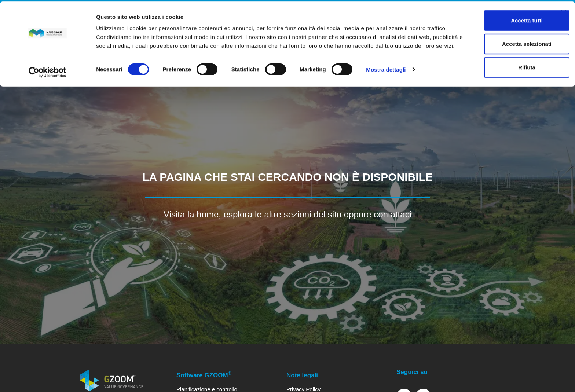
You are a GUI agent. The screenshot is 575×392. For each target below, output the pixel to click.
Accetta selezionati (495, 42)
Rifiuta (495, 66)
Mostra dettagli (386, 77)
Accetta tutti (495, 19)
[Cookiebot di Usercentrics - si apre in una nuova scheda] (47, 77)
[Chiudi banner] (564, 11)
